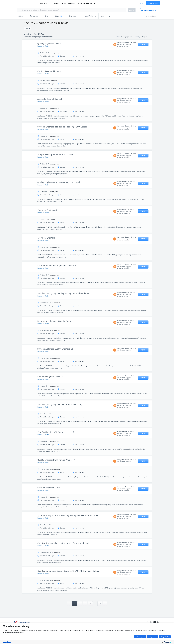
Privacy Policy (7, 642)
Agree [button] (152, 637)
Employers (55, 3)
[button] (35, 16)
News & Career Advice (87, 3)
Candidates (43, 3)
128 (100, 604)
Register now (153, 3)
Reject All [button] (165, 637)
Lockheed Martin (43, 46)
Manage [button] (140, 637)
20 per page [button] (126, 37)
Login (141, 3)
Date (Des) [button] (145, 37)
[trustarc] (168, 642)
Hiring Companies (69, 3)
